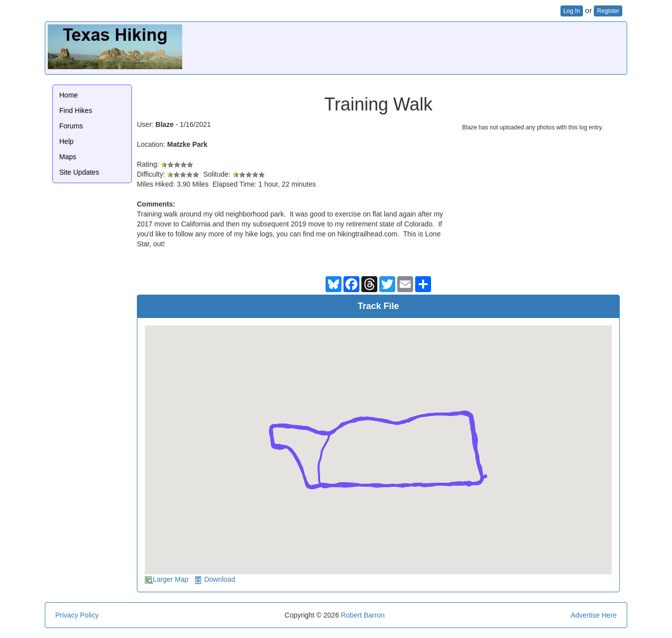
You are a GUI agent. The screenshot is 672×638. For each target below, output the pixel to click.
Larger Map (171, 579)
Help (66, 141)
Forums (71, 126)
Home (68, 95)
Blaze (165, 124)
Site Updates (79, 172)
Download (220, 579)
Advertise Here (594, 615)
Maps (68, 157)
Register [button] (608, 11)
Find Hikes (76, 110)
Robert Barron (363, 615)
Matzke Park (187, 144)
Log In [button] (572, 11)
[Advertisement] (443, 47)
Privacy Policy (77, 615)
